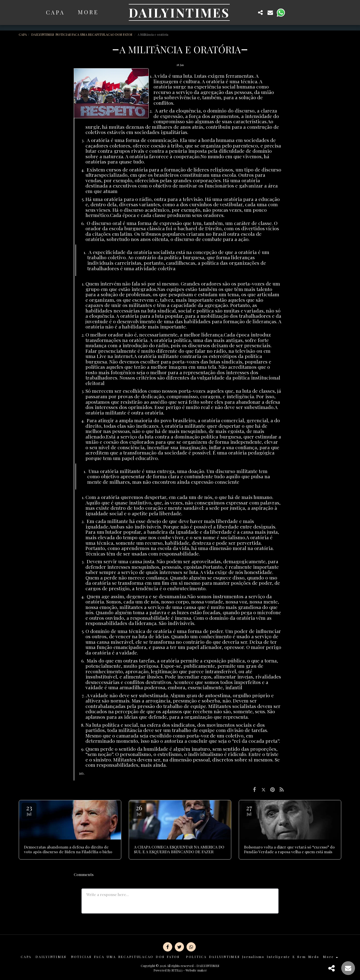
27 (249, 810)
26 (139, 810)
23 (29, 810)
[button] (250, 12)
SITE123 (177, 970)
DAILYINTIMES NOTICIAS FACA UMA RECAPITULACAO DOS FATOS (82, 34)
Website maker (196, 970)
